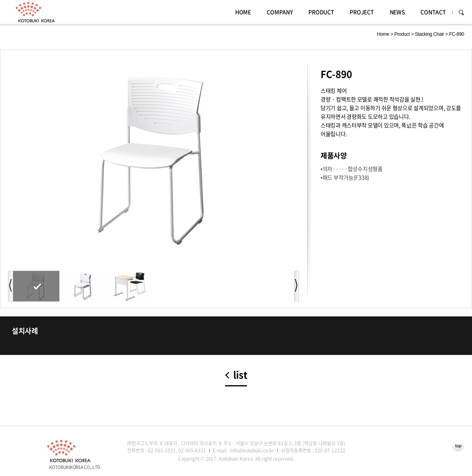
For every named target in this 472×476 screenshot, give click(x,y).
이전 (10, 286)
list (240, 375)
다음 (297, 286)
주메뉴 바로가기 (0, 0)
